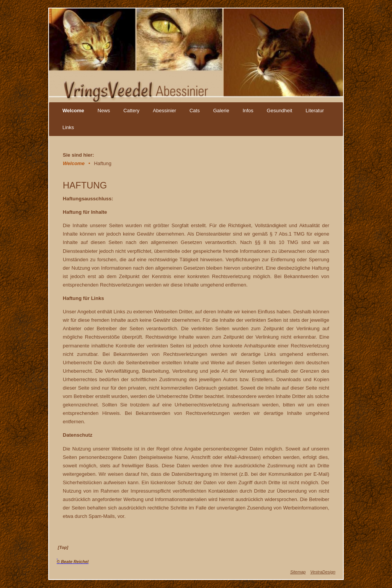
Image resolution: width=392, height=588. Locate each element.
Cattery (131, 111)
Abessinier (164, 111)
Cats (195, 111)
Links (68, 127)
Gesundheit (280, 111)
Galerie (221, 111)
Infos (248, 111)
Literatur (315, 111)
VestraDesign (323, 572)
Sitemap (298, 572)
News (104, 111)
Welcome (73, 111)
